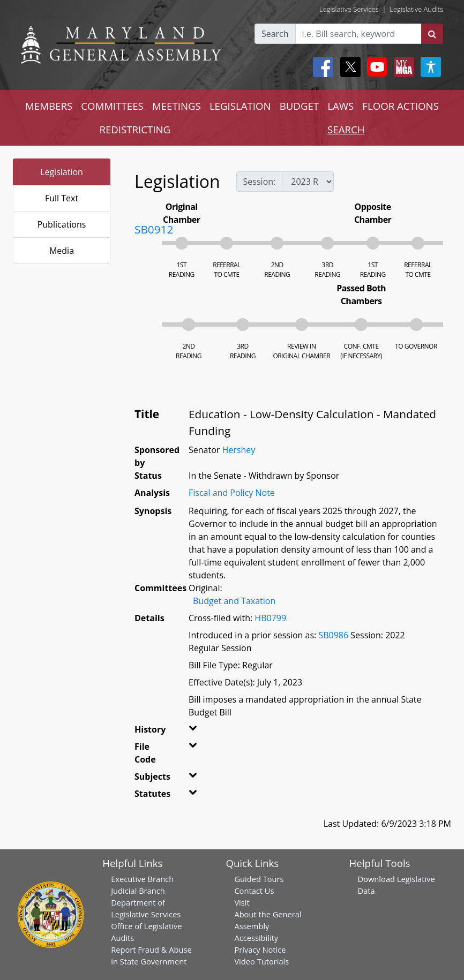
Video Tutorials (261, 961)
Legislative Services (349, 9)
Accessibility (256, 938)
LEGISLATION (240, 106)
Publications (62, 224)
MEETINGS (177, 106)
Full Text (62, 198)
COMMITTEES (112, 106)
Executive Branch (142, 879)
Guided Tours (259, 879)
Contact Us (254, 891)
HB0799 (270, 618)
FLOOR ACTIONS (401, 106)
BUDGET (299, 106)
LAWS (340, 106)
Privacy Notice (260, 949)
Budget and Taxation (234, 601)
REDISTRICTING (135, 129)
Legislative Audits (416, 9)
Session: (260, 182)
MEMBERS (49, 106)
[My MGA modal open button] (402, 67)
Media (62, 251)
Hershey (238, 450)
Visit (242, 902)
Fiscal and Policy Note (232, 493)
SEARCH (346, 129)
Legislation (62, 172)
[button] (194, 732)
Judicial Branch (138, 891)
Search (275, 34)
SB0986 (333, 635)
